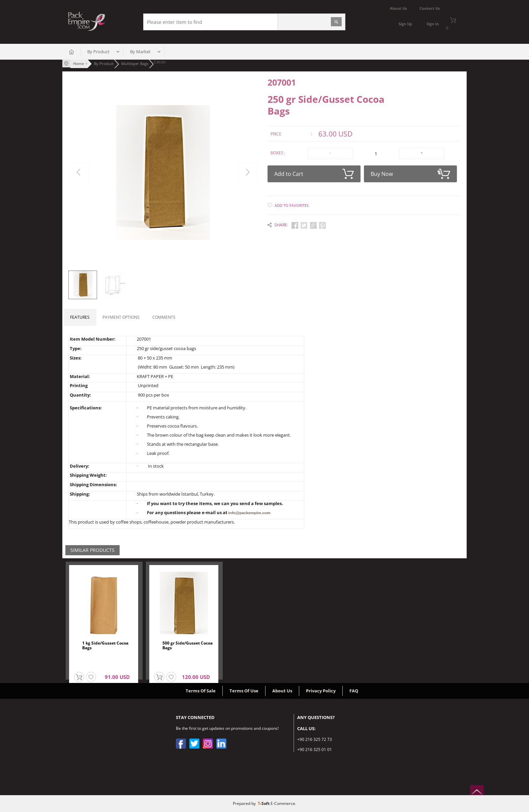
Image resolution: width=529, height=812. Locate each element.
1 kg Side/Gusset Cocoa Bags (105, 646)
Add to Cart (314, 172)
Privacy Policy (321, 691)
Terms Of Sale (201, 691)
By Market (140, 52)
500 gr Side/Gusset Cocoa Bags (188, 646)
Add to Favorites (292, 204)
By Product (98, 52)
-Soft (264, 803)
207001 (282, 82)
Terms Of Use (244, 691)
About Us (282, 691)
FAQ (354, 691)
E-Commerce (283, 803)
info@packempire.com (248, 513)
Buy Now (410, 172)
